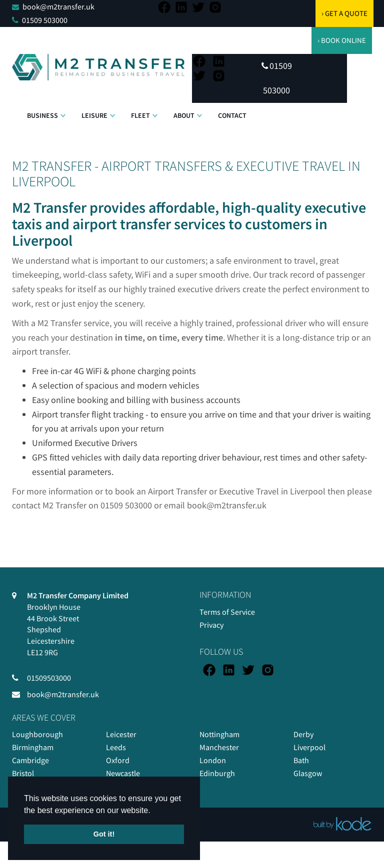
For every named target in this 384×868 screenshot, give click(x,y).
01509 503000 (45, 20)
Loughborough (37, 734)
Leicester (121, 734)
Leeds (116, 747)
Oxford (118, 760)
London (213, 760)
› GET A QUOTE (344, 13)
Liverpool (309, 747)
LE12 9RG (42, 652)
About (184, 115)
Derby (303, 734)
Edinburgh (217, 773)
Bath (301, 760)
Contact (232, 115)
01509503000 (49, 678)
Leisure (94, 115)
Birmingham (33, 747)
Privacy (211, 625)
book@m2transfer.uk (58, 6)
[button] (63, 110)
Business (42, 115)
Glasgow (308, 773)
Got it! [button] (104, 834)
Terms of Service (227, 612)
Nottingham (219, 734)
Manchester (219, 747)
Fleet (140, 115)
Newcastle (123, 773)
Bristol (23, 773)
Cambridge (30, 760)
